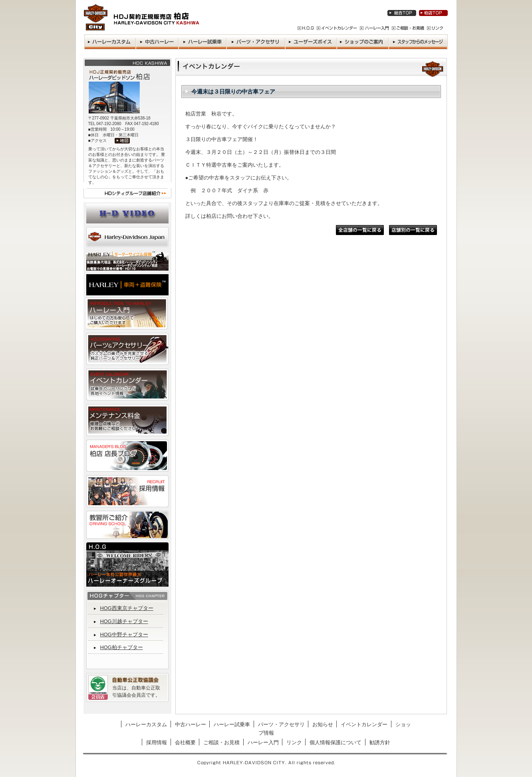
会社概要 (185, 742)
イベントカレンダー (364, 724)
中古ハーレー (191, 724)
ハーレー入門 (263, 742)
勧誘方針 (380, 742)
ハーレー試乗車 (232, 724)
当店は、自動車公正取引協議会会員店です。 (136, 691)
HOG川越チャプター (124, 621)
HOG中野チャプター (124, 635)
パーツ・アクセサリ (281, 724)
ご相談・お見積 (221, 742)
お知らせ (323, 724)
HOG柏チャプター (122, 647)
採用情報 (157, 742)
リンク (294, 742)
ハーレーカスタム (146, 724)
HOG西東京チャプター (127, 608)
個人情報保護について (335, 742)
